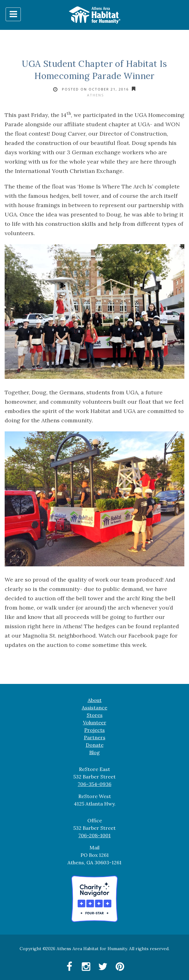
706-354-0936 (94, 784)
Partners (95, 737)
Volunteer (95, 722)
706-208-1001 (94, 835)
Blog (94, 752)
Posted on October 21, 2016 (95, 89)
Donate (95, 745)
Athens (95, 95)
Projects (94, 730)
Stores (95, 715)
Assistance (94, 708)
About (95, 700)
